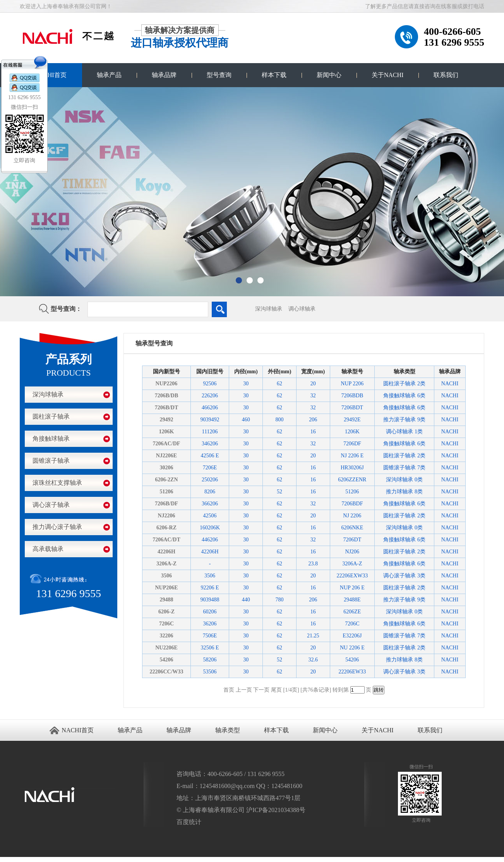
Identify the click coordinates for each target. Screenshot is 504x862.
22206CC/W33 (166, 672)
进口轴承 (33, 859)
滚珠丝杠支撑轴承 (57, 483)
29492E (352, 420)
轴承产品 (109, 75)
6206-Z (166, 612)
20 (313, 384)
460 (246, 420)
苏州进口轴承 (6, 859)
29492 (166, 420)
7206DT (352, 540)
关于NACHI (388, 75)
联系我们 (446, 75)
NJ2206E (166, 456)
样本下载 (274, 75)
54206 (166, 660)
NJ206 (352, 552)
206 (313, 420)
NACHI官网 (67, 859)
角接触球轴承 (51, 439)
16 (313, 432)
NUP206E (166, 588)
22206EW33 (352, 672)
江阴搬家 (24, 859)
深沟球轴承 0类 (404, 480)
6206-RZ (166, 528)
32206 (166, 636)
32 (313, 396)
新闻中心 (329, 75)
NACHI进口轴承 (54, 859)
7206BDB (352, 396)
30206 (166, 468)
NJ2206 (166, 516)
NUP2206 (167, 384)
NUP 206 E (352, 588)
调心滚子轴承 (51, 505)
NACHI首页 (51, 75)
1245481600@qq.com (227, 786)
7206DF (352, 444)
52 (279, 492)
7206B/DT (167, 408)
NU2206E (166, 648)
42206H (166, 552)
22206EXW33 (352, 576)
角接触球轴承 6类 (404, 396)
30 (246, 384)
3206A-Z (166, 564)
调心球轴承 (302, 309)
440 (246, 600)
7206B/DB (167, 396)
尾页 (276, 690)
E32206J (352, 636)
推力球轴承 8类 (404, 492)
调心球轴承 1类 (404, 432)
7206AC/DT (166, 540)
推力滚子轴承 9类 (404, 420)
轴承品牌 (164, 75)
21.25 (313, 636)
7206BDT (352, 408)
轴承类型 (228, 730)
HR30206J (352, 468)
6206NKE (352, 528)
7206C (166, 624)
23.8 (313, 564)
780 (280, 600)
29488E (352, 600)
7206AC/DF (167, 444)
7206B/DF (166, 504)
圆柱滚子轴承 (51, 416)
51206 (166, 492)
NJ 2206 (352, 516)
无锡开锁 (16, 859)
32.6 (313, 660)
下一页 (261, 690)
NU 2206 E (352, 648)
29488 (166, 600)
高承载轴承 (48, 549)
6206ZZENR (352, 480)
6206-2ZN (166, 480)
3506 (166, 576)
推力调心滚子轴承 (57, 527)
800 (280, 420)
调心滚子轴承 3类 (404, 576)
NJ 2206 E (352, 456)
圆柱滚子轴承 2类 (404, 384)
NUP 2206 (352, 384)
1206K (167, 432)
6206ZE (352, 612)
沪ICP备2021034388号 (276, 810)
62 (279, 384)
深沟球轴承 (269, 309)
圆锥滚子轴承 (51, 461)
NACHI (450, 384)
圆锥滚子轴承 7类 (404, 468)
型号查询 (219, 75)
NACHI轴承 (42, 859)
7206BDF (352, 504)
